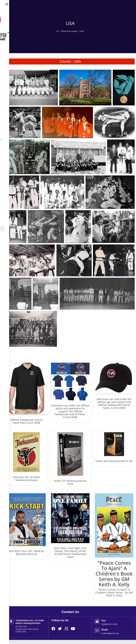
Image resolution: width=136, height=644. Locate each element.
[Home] (58, 31)
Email (105, 630)
